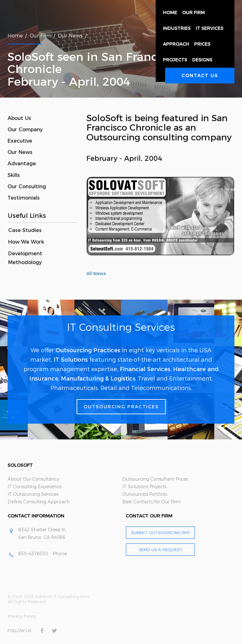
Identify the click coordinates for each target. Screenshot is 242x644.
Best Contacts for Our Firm (151, 502)
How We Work (26, 242)
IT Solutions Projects (144, 487)
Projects (175, 60)
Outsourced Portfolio (145, 494)
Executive (20, 141)
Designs (202, 60)
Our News (20, 152)
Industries (177, 28)
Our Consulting (27, 186)
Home (170, 13)
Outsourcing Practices (88, 350)
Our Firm (193, 13)
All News (96, 274)
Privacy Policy (22, 616)
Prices (202, 44)
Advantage (22, 164)
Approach (176, 44)
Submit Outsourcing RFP (161, 533)
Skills (14, 175)
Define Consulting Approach (39, 502)
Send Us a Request (161, 550)
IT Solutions (71, 360)
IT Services (210, 28)
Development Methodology (25, 258)
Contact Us (200, 76)
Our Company (25, 130)
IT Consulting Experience (35, 487)
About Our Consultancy (33, 479)
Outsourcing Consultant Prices (155, 479)
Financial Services (145, 369)
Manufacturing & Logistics (98, 379)
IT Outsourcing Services (33, 494)
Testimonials (24, 198)
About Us (19, 118)
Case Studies (25, 230)
